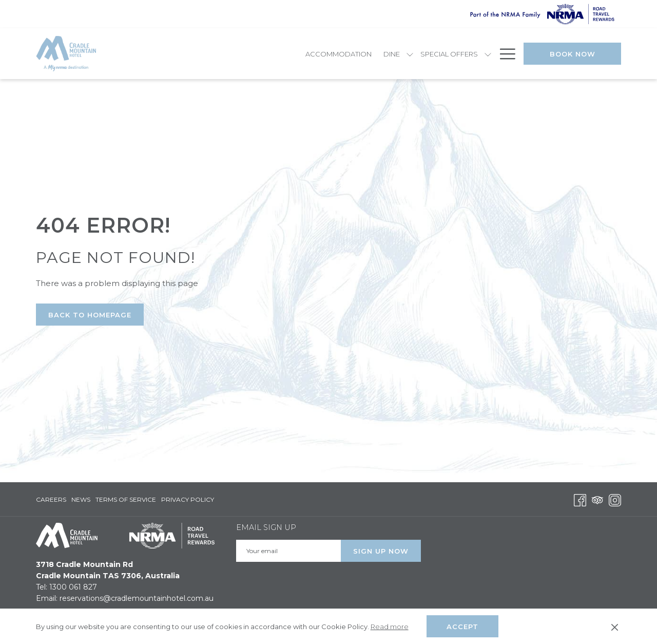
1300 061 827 (73, 587)
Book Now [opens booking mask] (573, 54)
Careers (51, 499)
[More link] (504, 54)
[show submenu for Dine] (272, 54)
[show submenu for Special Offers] (350, 54)
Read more (390, 627)
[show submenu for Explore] (402, 54)
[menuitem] (201, 54)
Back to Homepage (90, 315)
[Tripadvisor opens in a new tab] (597, 499)
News (81, 499)
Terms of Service (126, 499)
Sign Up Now (381, 551)
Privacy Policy (188, 499)
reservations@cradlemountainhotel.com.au (137, 598)
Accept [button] (462, 627)
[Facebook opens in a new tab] (580, 499)
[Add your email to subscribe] (288, 551)
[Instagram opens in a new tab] (615, 499)
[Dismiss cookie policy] (615, 627)
